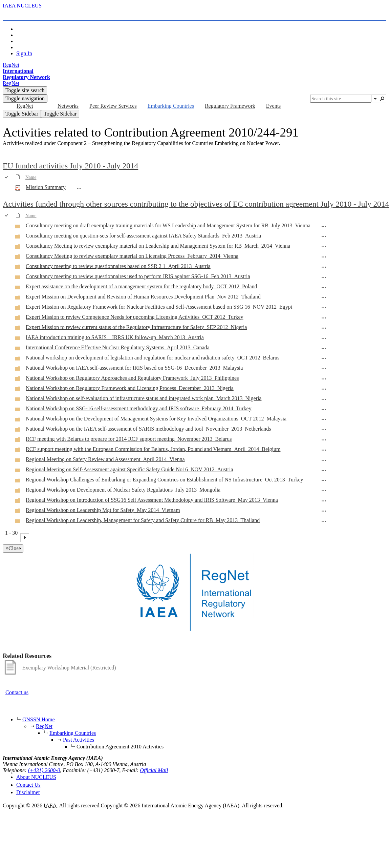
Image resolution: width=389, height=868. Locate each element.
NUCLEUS (29, 6)
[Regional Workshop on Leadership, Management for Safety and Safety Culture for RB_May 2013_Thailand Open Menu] (324, 521)
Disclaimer (28, 792)
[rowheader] (8, 188)
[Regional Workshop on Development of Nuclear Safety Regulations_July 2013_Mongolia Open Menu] (324, 491)
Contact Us (28, 785)
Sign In (24, 53)
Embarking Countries (73, 733)
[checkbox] (7, 177)
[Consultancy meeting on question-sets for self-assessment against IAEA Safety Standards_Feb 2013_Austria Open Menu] (324, 236)
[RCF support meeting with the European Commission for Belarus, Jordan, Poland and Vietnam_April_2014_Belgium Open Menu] (324, 450)
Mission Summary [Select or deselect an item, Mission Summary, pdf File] (46, 187)
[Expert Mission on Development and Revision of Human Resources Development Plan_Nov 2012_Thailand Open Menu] (324, 297)
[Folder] (18, 227)
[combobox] (341, 99)
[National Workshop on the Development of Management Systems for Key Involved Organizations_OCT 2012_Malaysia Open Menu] (324, 419)
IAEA (9, 6)
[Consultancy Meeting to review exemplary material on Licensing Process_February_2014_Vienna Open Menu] (324, 257)
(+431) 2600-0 (44, 770)
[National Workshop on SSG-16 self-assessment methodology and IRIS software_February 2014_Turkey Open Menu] (324, 409)
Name (31, 177)
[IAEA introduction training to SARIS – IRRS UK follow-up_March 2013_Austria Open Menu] (324, 338)
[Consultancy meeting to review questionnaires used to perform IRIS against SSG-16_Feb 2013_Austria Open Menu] (324, 277)
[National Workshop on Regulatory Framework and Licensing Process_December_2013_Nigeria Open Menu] (324, 389)
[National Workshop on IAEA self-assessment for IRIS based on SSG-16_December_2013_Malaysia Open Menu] (324, 369)
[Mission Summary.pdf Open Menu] (79, 188)
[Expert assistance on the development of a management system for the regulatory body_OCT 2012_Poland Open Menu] (324, 287)
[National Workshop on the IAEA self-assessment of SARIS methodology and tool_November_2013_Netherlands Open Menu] (324, 430)
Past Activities (79, 740)
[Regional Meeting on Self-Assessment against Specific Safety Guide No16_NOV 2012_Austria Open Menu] (324, 470)
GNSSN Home (39, 719)
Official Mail (154, 770)
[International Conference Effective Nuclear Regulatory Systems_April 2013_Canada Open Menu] (324, 348)
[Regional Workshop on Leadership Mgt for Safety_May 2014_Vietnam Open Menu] (324, 511)
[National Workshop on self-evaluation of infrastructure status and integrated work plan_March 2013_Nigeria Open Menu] (324, 399)
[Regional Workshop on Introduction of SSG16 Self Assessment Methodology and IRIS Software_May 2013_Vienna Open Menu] (324, 501)
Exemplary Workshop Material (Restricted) (69, 668)
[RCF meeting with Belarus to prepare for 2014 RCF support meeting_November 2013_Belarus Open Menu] (324, 440)
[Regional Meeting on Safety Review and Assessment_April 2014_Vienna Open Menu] (324, 460)
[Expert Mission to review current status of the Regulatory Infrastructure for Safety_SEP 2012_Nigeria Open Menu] (324, 328)
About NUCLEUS (36, 777)
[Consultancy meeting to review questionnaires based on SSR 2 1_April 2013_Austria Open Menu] (324, 267)
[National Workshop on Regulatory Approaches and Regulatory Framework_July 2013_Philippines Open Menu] (324, 379)
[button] (375, 99)
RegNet (44, 726)
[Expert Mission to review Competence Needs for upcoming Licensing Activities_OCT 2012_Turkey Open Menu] (324, 318)
